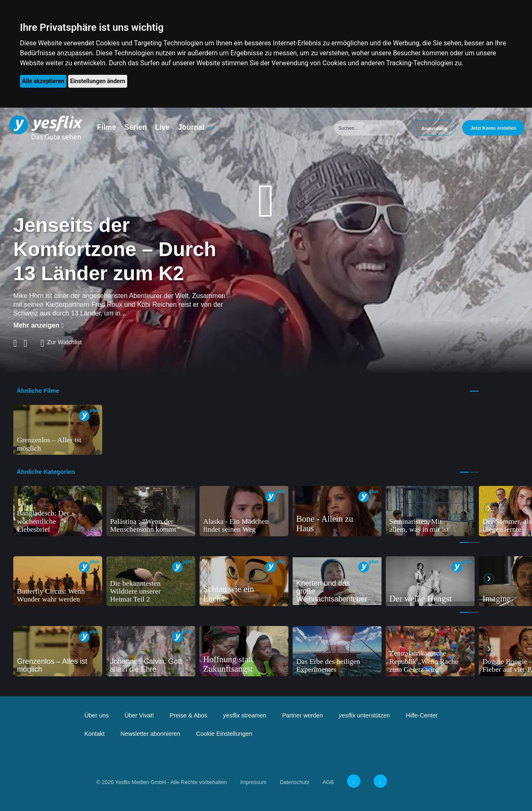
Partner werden (303, 715)
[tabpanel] (58, 430)
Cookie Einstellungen (224, 734)
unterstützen (364, 715)
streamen (245, 715)
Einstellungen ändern (98, 81)
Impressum (253, 782)
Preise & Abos (188, 715)
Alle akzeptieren (43, 81)
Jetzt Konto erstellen (493, 128)
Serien (135, 127)
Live (162, 127)
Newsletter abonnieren (150, 734)
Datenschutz (294, 782)
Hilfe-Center (422, 715)
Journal (191, 127)
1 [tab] (474, 391)
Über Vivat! (139, 715)
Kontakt (95, 734)
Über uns (96, 715)
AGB (328, 782)
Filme (106, 127)
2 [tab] (474, 472)
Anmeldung (434, 128)
